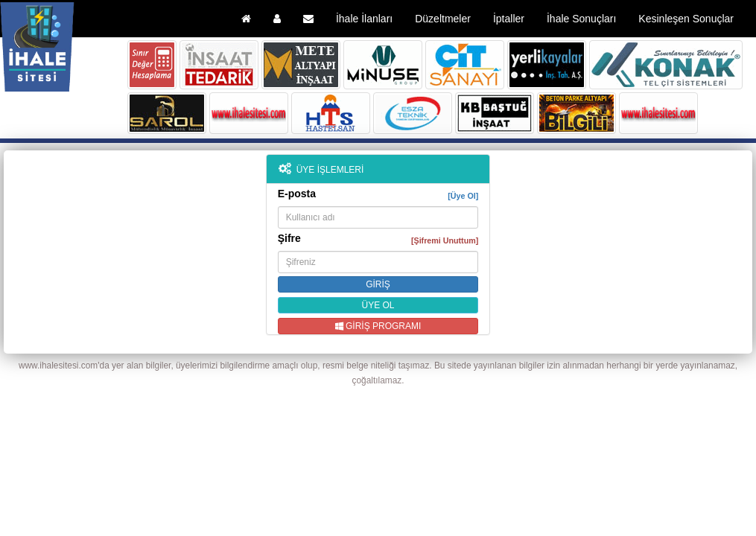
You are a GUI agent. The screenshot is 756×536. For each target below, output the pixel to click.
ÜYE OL (378, 305)
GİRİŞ (378, 284)
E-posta (378, 194)
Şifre (378, 239)
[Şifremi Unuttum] (445, 240)
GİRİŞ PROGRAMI (378, 326)
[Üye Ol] (463, 196)
